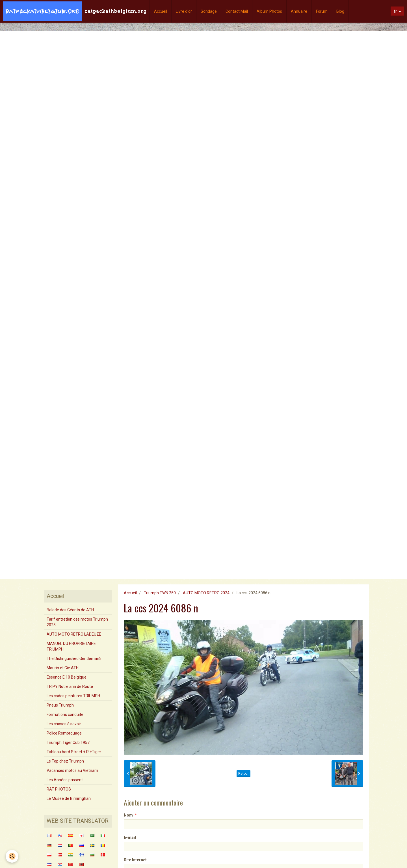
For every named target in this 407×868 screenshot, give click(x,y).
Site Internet (135, 860)
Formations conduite (65, 714)
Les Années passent (65, 780)
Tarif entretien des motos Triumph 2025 (77, 622)
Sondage (209, 11)
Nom (128, 815)
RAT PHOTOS (59, 789)
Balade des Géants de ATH (70, 610)
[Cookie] (12, 856)
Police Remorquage (64, 733)
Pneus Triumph (60, 705)
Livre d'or (184, 11)
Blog (340, 11)
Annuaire (299, 11)
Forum (322, 11)
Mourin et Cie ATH (63, 668)
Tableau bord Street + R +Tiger (74, 752)
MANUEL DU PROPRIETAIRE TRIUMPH (71, 646)
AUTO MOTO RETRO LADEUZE (74, 634)
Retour (243, 774)
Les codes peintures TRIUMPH (73, 696)
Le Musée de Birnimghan (69, 798)
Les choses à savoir (64, 724)
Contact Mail (237, 11)
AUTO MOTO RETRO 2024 (206, 593)
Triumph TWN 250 (160, 593)
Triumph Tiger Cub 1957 (68, 742)
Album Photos (269, 11)
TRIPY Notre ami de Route (70, 686)
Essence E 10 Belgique (67, 677)
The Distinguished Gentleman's (74, 658)
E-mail (130, 837)
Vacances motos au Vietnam (72, 770)
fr (395, 11)
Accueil (161, 11)
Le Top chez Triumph (65, 761)
